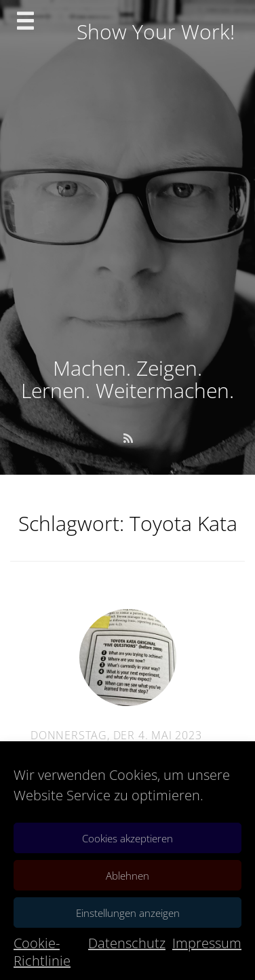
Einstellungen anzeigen (128, 913)
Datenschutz (127, 943)
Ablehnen (127, 876)
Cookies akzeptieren (127, 838)
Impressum (207, 943)
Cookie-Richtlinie (42, 952)
